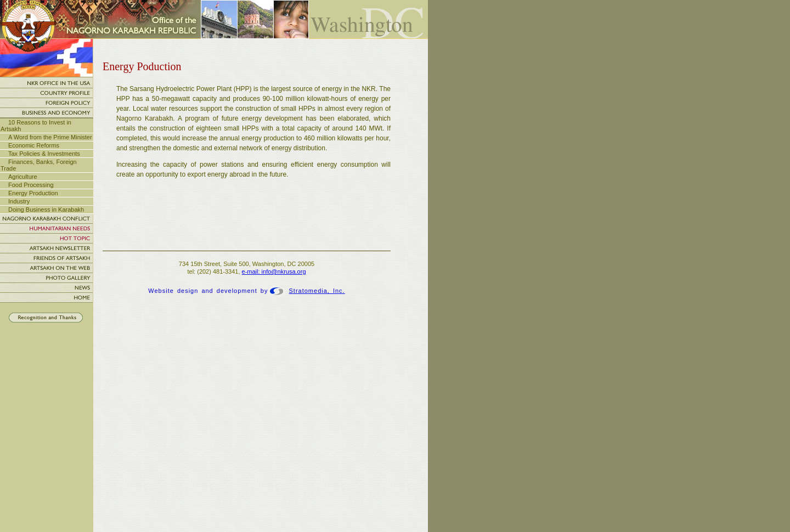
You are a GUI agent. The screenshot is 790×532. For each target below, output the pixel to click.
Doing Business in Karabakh (46, 210)
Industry (19, 201)
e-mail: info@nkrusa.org (274, 271)
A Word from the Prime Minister (50, 137)
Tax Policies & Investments (44, 154)
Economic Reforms (34, 145)
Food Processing (31, 185)
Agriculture (23, 177)
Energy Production (33, 193)
